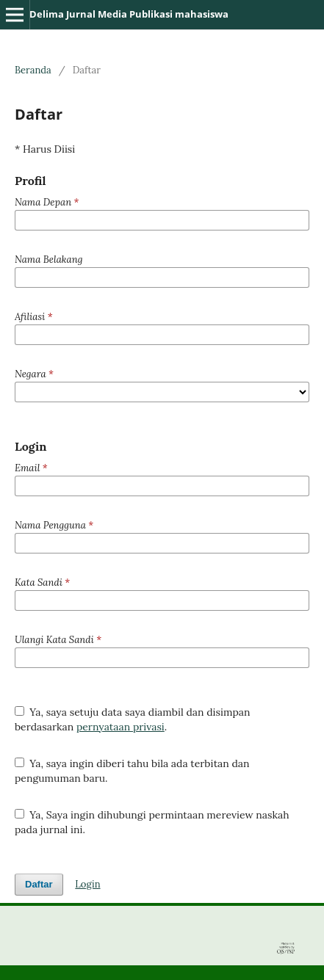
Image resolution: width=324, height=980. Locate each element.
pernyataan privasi (120, 727)
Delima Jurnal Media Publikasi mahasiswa (129, 14)
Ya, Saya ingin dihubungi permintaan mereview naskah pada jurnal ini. (152, 822)
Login (87, 884)
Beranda (33, 70)
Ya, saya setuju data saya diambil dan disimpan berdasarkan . (133, 719)
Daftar (39, 884)
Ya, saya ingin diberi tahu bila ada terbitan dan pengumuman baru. (132, 771)
